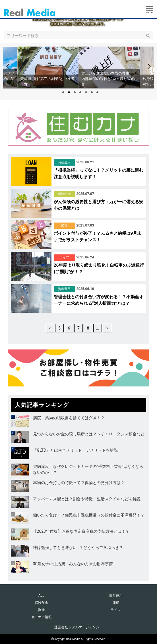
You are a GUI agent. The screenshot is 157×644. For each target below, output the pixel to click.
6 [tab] (92, 92)
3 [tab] (75, 92)
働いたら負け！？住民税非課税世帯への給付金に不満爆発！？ (89, 515)
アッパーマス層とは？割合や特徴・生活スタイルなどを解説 (87, 499)
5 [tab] (86, 92)
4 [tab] (80, 92)
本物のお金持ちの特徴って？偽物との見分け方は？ (79, 483)
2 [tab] (69, 92)
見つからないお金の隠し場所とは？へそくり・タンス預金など (89, 434)
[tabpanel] (109, 67)
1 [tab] (63, 92)
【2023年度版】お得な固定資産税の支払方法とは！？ (81, 531)
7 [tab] (97, 92)
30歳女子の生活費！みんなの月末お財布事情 (73, 564)
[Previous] (9, 66)
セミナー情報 (42, 617)
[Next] (148, 66)
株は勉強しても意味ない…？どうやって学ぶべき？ (78, 548)
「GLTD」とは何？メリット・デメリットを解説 (76, 450)
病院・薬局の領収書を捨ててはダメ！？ (69, 418)
